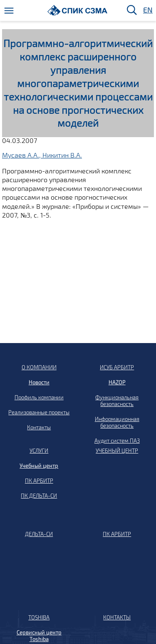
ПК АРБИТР (39, 481)
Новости (39, 382)
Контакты (39, 427)
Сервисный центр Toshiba (39, 636)
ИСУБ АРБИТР (117, 367)
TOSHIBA (39, 617)
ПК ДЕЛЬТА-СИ (39, 496)
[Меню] (9, 11)
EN (147, 10)
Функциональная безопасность (117, 401)
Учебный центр (39, 466)
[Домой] (78, 10)
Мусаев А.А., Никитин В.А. (42, 155)
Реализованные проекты (39, 412)
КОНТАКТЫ (117, 617)
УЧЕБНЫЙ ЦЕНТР (117, 451)
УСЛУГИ (39, 451)
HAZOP (117, 382)
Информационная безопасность (117, 422)
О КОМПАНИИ (39, 367)
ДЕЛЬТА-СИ (39, 534)
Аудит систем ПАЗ (117, 441)
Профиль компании (39, 397)
